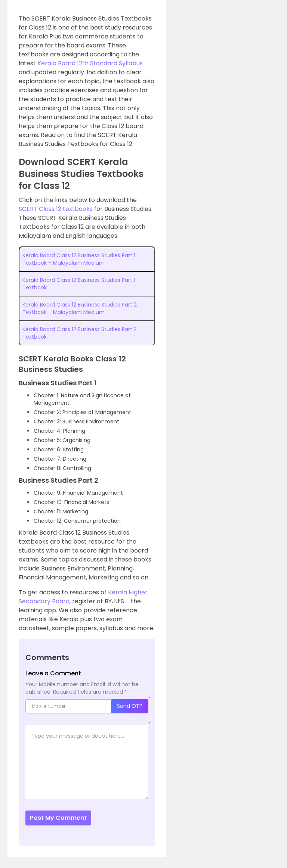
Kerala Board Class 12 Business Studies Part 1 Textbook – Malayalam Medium (79, 259)
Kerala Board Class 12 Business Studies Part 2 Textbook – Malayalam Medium (80, 308)
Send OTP (130, 706)
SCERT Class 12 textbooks (56, 209)
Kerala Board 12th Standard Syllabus (90, 63)
